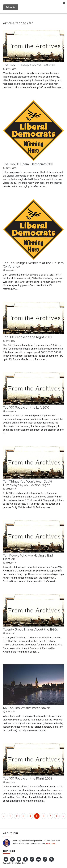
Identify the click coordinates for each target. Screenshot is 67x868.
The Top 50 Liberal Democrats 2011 (28, 164)
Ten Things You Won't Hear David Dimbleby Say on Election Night (28, 483)
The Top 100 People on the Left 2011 (29, 65)
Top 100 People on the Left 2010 (26, 408)
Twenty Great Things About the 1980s (30, 629)
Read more (51, 844)
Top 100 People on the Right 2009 (28, 778)
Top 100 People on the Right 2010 (27, 337)
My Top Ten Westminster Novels (27, 708)
